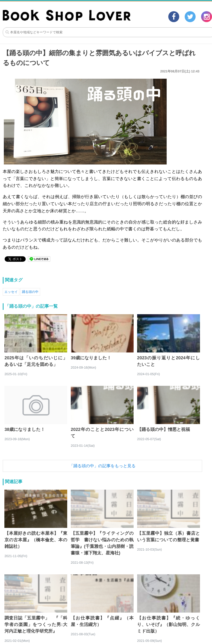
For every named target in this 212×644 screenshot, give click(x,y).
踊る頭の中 (30, 292)
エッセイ (11, 292)
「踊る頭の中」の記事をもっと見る (103, 466)
